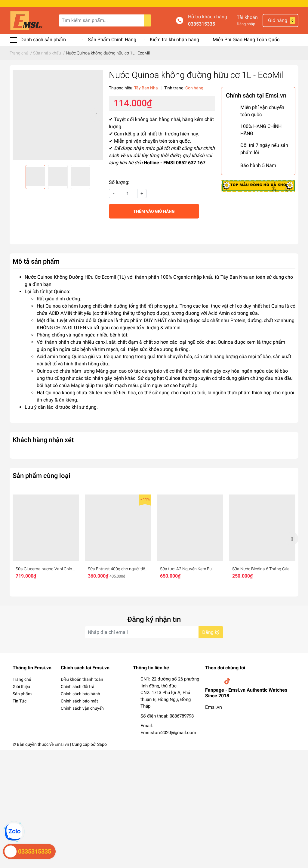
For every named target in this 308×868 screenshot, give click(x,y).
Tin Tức (20, 701)
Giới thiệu (21, 687)
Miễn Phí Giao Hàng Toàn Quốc (246, 40)
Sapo (102, 744)
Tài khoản (247, 17)
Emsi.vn (214, 707)
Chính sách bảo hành (80, 694)
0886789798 (182, 716)
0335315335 (202, 24)
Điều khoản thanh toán (82, 679)
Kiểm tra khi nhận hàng (174, 40)
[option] (58, 115)
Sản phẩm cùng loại (42, 476)
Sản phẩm (22, 694)
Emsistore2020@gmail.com (168, 733)
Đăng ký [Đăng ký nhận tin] (211, 632)
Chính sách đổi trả (78, 687)
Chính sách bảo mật (79, 701)
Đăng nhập (246, 24)
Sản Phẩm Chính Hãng (112, 40)
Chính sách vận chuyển (82, 708)
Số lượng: (119, 182)
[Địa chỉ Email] (154, 632)
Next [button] (96, 115)
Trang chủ (22, 679)
